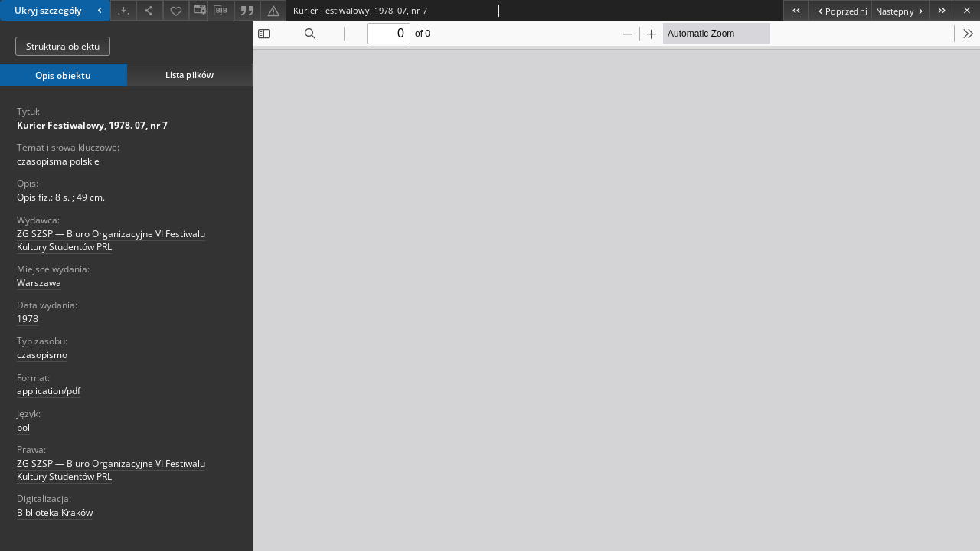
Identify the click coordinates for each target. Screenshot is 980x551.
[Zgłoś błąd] (273, 10)
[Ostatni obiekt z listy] (942, 10)
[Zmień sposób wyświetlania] (198, 10)
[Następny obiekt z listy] (900, 10)
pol (23, 427)
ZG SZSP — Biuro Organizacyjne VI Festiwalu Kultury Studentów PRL (111, 240)
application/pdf (49, 391)
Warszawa (39, 283)
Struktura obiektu (63, 46)
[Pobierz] (123, 10)
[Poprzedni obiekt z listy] (840, 10)
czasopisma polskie (58, 161)
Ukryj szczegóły (60, 10)
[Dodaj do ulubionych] (176, 10)
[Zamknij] (967, 10)
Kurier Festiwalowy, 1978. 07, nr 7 (92, 125)
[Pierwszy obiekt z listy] (796, 10)
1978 (28, 319)
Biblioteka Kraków (55, 512)
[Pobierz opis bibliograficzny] (220, 11)
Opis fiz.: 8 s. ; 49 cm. (61, 197)
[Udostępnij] (149, 10)
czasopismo (42, 355)
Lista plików (189, 75)
